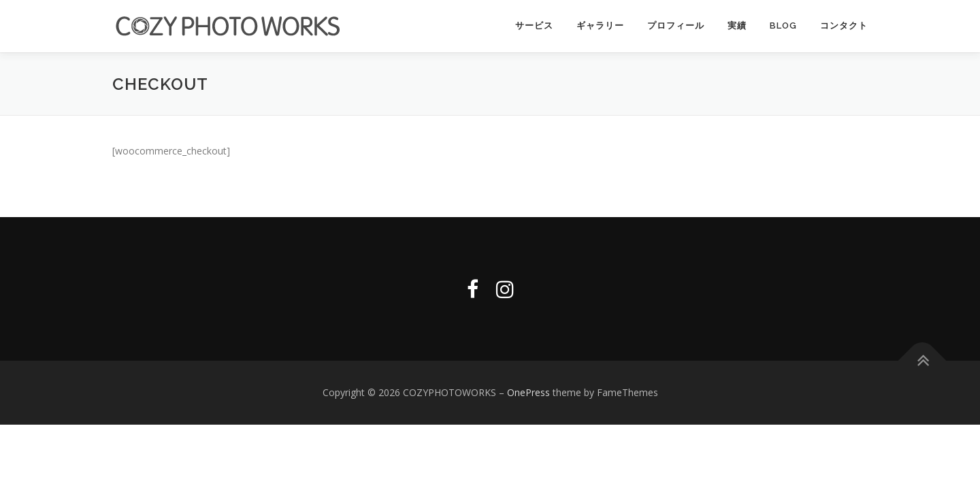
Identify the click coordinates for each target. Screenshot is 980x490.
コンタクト (844, 26)
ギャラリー (600, 26)
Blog (783, 26)
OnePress (528, 392)
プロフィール (676, 26)
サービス (534, 26)
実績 (737, 26)
